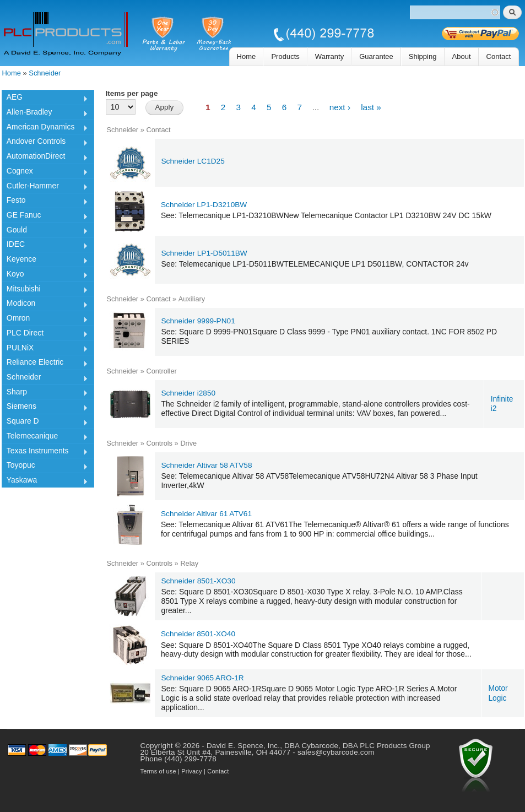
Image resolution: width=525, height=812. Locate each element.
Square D (45, 423)
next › (340, 107)
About (462, 56)
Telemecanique (45, 437)
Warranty (329, 56)
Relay (189, 563)
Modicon (45, 305)
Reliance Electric (45, 364)
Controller (161, 371)
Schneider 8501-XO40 (198, 634)
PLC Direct (45, 334)
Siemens (45, 408)
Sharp (45, 393)
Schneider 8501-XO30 (199, 581)
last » (371, 107)
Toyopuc (45, 467)
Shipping (423, 56)
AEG (45, 99)
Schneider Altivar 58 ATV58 (207, 465)
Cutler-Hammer (45, 187)
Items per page (132, 93)
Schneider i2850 (189, 393)
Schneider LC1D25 (193, 161)
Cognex (45, 172)
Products (285, 56)
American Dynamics (45, 128)
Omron (45, 320)
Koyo (45, 275)
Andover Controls (45, 143)
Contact (499, 56)
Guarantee (376, 56)
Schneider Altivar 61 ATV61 (206, 514)
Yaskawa (45, 481)
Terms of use (158, 771)
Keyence (45, 261)
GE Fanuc (45, 216)
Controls (159, 443)
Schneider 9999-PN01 (198, 321)
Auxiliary (192, 299)
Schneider (45, 73)
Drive (188, 443)
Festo (45, 202)
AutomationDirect (45, 158)
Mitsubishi (45, 290)
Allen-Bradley (45, 113)
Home (247, 56)
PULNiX (45, 349)
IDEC (45, 246)
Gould (45, 231)
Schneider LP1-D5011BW (204, 253)
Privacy (191, 771)
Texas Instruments (45, 452)
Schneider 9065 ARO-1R (203, 678)
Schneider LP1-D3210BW (204, 205)
